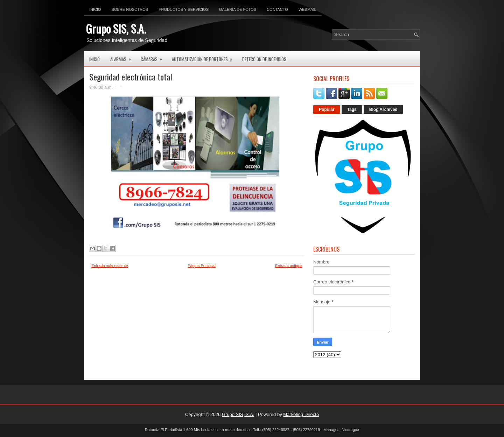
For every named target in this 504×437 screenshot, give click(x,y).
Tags (352, 110)
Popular (327, 110)
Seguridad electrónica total (131, 77)
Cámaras (154, 57)
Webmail (307, 9)
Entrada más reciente (110, 266)
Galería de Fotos (238, 9)
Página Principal (202, 266)
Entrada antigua (289, 266)
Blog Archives (383, 110)
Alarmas (123, 57)
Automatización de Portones (204, 57)
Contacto (277, 9)
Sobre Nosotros (130, 9)
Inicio (95, 9)
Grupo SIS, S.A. (116, 29)
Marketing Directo (301, 414)
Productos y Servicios (184, 9)
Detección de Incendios (264, 59)
